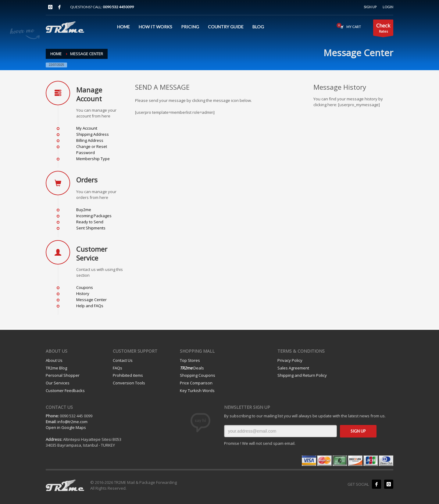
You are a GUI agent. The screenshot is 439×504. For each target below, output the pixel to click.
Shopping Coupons (198, 375)
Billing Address (90, 140)
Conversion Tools (129, 383)
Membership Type (93, 159)
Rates (383, 29)
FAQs (118, 368)
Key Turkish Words (197, 391)
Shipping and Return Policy (302, 375)
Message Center (91, 300)
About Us (54, 360)
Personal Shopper (63, 375)
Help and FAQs (90, 306)
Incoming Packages (94, 216)
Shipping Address (93, 134)
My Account (87, 128)
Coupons (85, 287)
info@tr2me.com (72, 422)
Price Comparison (196, 383)
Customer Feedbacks (65, 391)
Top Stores (190, 360)
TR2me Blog (56, 368)
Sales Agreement (293, 368)
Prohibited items (128, 375)
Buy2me (84, 210)
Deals (192, 368)
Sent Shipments (91, 228)
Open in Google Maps (66, 427)
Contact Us (123, 360)
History (83, 293)
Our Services (58, 383)
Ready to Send (90, 222)
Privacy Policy (290, 360)
